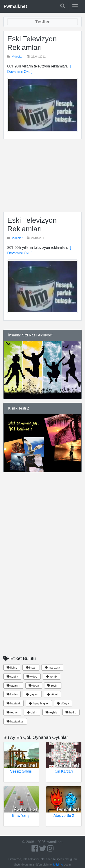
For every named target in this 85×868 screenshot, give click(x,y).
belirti (71, 712)
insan (31, 668)
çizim (32, 712)
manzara (52, 668)
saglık (12, 677)
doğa (34, 686)
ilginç (12, 668)
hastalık (13, 703)
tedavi (12, 712)
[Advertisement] (42, 176)
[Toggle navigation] (75, 6)
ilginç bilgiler (39, 703)
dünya (63, 703)
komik (52, 677)
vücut (52, 694)
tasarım (13, 686)
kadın (12, 694)
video (32, 677)
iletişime (58, 865)
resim (53, 686)
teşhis (51, 712)
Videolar (17, 57)
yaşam (32, 694)
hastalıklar (15, 721)
